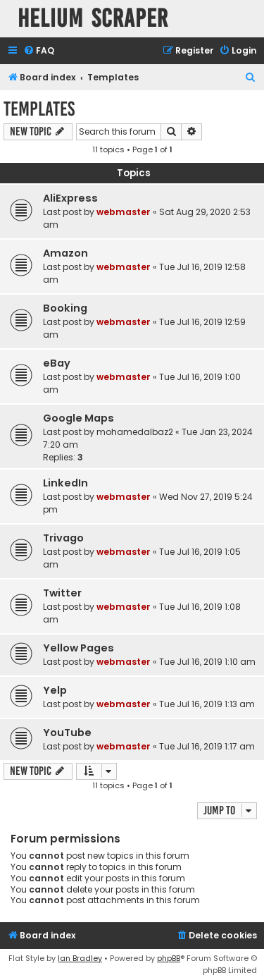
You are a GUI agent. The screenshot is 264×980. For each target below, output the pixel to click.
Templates (39, 109)
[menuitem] (39, 51)
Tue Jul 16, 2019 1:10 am (207, 662)
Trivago (63, 538)
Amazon (65, 253)
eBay (57, 363)
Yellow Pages (78, 648)
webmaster (124, 212)
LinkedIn (65, 483)
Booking (65, 308)
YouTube (67, 733)
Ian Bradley (80, 958)
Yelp (55, 690)
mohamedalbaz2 (135, 432)
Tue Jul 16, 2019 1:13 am (207, 704)
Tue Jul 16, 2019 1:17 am (207, 746)
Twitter (62, 593)
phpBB (169, 958)
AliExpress (70, 198)
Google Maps (78, 418)
